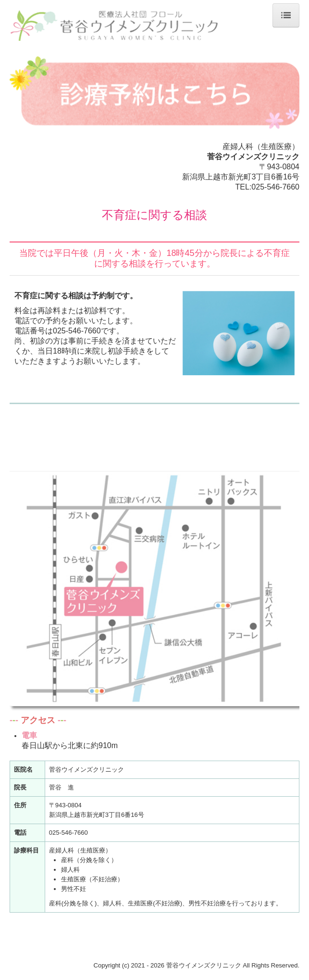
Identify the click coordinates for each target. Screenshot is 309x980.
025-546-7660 (275, 187)
